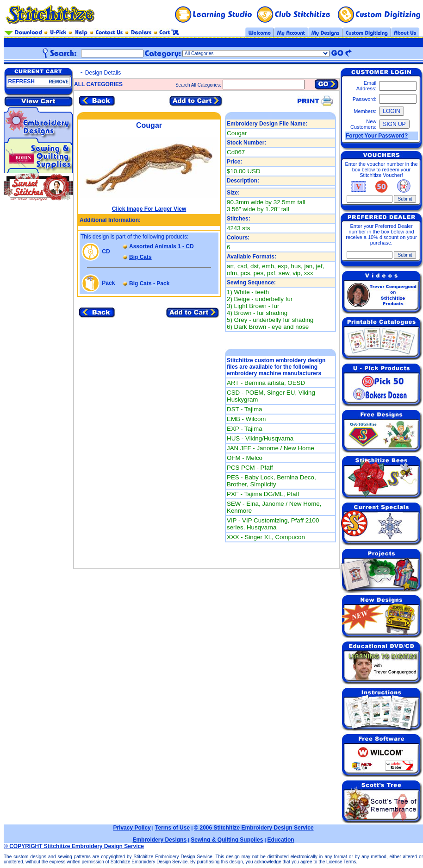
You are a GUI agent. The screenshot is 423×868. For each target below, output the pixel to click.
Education (281, 840)
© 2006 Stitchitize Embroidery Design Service (254, 828)
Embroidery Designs (159, 840)
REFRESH (22, 82)
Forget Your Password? (377, 136)
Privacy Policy (132, 828)
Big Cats (140, 257)
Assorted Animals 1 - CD (162, 246)
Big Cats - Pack (149, 283)
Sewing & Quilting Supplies (227, 840)
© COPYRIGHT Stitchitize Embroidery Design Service (74, 846)
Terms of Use (172, 828)
